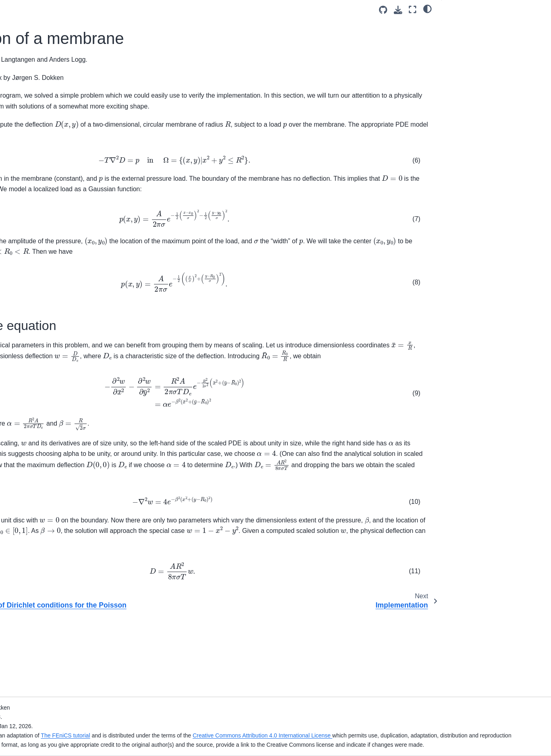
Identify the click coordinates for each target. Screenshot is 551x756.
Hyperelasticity (29, 402)
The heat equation (34, 328)
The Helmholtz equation (41, 415)
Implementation (37, 269)
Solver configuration (36, 629)
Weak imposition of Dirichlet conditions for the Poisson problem (55, 238)
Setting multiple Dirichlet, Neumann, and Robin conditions (57, 543)
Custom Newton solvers (41, 687)
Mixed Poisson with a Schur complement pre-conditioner (46, 612)
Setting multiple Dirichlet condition (54, 503)
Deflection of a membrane (46, 256)
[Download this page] (398, 10)
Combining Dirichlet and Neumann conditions (55, 485)
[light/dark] (427, 8)
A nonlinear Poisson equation (48, 354)
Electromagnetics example (45, 573)
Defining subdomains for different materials (53, 520)
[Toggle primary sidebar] (124, 9)
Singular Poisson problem (44, 341)
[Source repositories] (383, 10)
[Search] (55, 98)
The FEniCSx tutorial (37, 118)
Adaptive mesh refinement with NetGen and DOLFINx (50, 432)
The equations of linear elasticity (40, 372)
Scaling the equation (474, 25)
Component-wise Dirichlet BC (48, 560)
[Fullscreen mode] (413, 9)
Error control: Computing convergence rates (42, 669)
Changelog (25, 165)
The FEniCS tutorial (225, 726)
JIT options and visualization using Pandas (55, 647)
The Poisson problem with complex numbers (55, 216)
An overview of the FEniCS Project (55, 152)
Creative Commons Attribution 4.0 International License (422, 726)
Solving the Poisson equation (48, 198)
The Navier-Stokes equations (48, 389)
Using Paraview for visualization (58, 282)
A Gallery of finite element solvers (54, 315)
